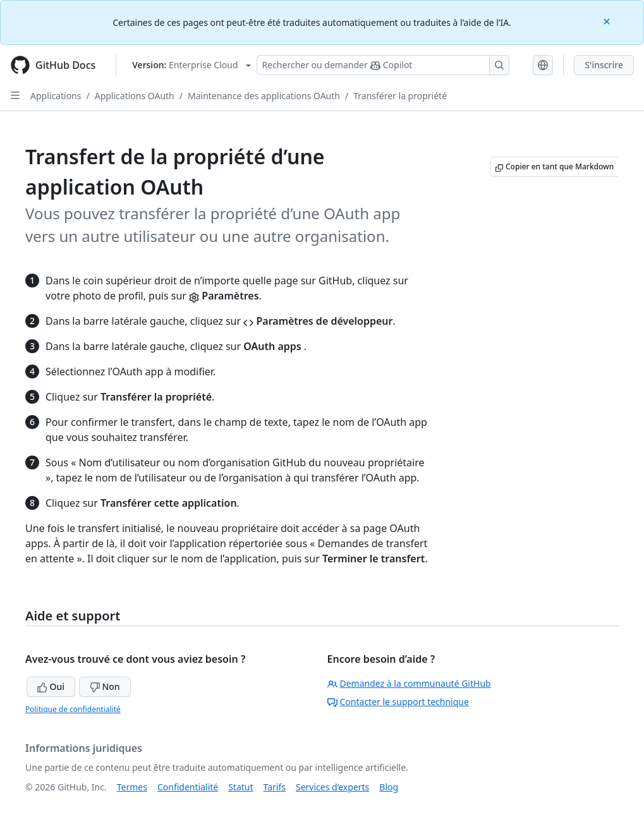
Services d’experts (332, 787)
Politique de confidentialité (73, 709)
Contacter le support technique (398, 702)
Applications (56, 96)
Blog (389, 787)
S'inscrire (604, 65)
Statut (240, 787)
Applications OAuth (135, 96)
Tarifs (275, 787)
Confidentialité (188, 787)
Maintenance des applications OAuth (264, 96)
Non (105, 686)
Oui (51, 686)
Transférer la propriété (400, 96)
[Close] (608, 21)
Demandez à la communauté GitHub (409, 683)
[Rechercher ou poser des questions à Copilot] (383, 65)
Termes (132, 787)
